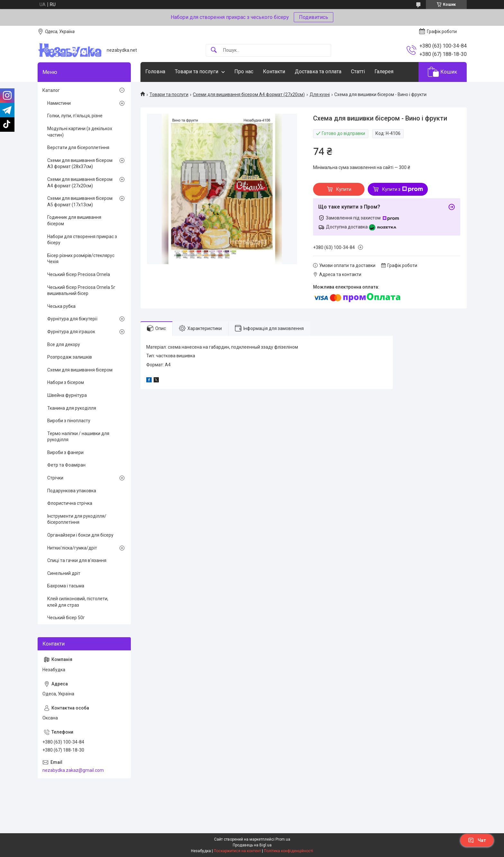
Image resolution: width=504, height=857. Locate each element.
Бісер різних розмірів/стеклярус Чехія (81, 259)
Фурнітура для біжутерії (72, 319)
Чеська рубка (61, 306)
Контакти (274, 71)
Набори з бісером (66, 382)
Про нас (244, 71)
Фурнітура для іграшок (71, 332)
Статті (358, 71)
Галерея (384, 71)
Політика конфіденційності (288, 851)
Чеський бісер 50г (66, 618)
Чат (477, 840)
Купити (344, 189)
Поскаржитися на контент (237, 851)
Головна (155, 71)
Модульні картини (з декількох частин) (80, 132)
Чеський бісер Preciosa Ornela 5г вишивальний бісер (81, 290)
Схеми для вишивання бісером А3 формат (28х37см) (80, 164)
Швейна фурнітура (67, 395)
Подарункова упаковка (72, 491)
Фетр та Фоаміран (66, 465)
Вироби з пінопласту (69, 421)
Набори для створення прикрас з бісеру (82, 240)
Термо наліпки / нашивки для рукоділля (78, 437)
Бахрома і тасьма (66, 586)
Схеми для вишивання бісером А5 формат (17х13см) (80, 201)
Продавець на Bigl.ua (252, 845)
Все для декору (64, 344)
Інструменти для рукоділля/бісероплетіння (77, 519)
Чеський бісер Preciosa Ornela (79, 274)
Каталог (51, 90)
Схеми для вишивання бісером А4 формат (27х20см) (249, 94)
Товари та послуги (197, 71)
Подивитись (314, 17)
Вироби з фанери (65, 452)
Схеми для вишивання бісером (80, 370)
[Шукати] (214, 50)
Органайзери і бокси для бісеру (80, 535)
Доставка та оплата (318, 71)
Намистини (59, 103)
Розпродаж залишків (70, 357)
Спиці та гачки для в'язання (77, 560)
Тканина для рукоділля (72, 408)
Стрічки (55, 478)
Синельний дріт (64, 573)
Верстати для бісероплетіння (78, 147)
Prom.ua (283, 839)
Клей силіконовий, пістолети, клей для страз (78, 602)
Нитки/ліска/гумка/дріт (72, 548)
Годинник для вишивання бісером (74, 220)
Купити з (403, 189)
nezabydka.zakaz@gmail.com (73, 770)
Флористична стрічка (70, 503)
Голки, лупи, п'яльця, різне (75, 116)
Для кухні (320, 94)
